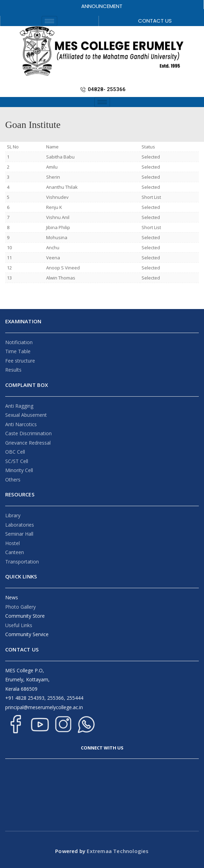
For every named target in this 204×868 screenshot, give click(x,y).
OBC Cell (15, 452)
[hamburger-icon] (49, 21)
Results (13, 370)
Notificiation (19, 342)
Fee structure (20, 361)
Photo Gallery (20, 607)
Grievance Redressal (28, 443)
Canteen (15, 552)
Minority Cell (19, 470)
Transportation (22, 562)
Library (13, 515)
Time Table (18, 351)
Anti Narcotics (21, 424)
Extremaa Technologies (117, 851)
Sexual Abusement (26, 415)
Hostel (12, 543)
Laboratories (20, 525)
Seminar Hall (19, 534)
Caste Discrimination (28, 433)
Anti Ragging (19, 406)
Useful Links (19, 625)
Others (13, 480)
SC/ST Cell (17, 461)
